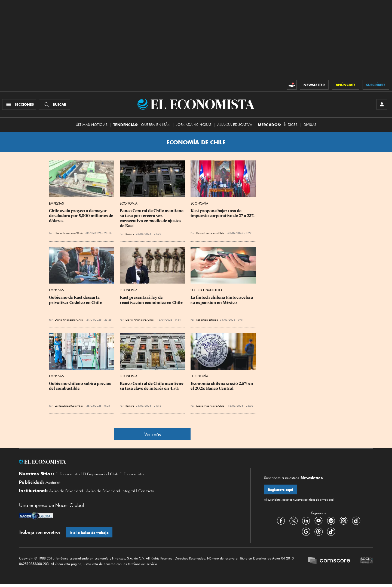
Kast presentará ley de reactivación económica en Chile (151, 302)
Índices (291, 126)
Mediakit (54, 484)
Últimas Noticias (92, 126)
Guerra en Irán (156, 126)
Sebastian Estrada (207, 321)
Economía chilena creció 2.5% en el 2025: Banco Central (222, 387)
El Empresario (98, 475)
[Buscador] (55, 105)
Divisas (310, 126)
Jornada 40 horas (194, 126)
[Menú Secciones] (20, 105)
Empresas (56, 205)
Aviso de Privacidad (68, 494)
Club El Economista (133, 475)
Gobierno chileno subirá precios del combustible (80, 387)
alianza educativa (235, 126)
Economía (129, 205)
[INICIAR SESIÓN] (381, 105)
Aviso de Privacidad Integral (117, 494)
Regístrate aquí (281, 491)
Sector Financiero (206, 292)
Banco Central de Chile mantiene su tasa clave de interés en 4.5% (152, 387)
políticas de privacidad (318, 501)
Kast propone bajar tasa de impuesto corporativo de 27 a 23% (223, 215)
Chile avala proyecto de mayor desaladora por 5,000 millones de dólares (82, 217)
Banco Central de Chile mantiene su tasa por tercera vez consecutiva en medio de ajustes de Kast (152, 220)
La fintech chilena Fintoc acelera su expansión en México (222, 302)
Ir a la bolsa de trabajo (89, 535)
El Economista (69, 475)
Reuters (130, 235)
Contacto (156, 494)
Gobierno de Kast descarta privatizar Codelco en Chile (75, 302)
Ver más (153, 436)
